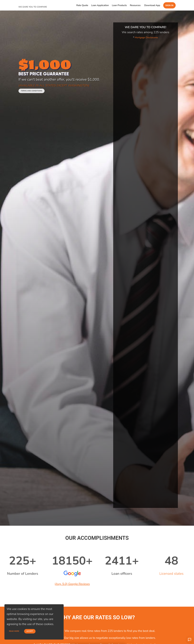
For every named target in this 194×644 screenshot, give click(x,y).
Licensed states (171, 574)
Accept (30, 631)
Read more (14, 631)
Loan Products (119, 5)
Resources (135, 5)
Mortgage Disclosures (146, 38)
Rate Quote (82, 5)
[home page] (41, 3)
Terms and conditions (32, 91)
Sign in (169, 5)
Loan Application (100, 5)
